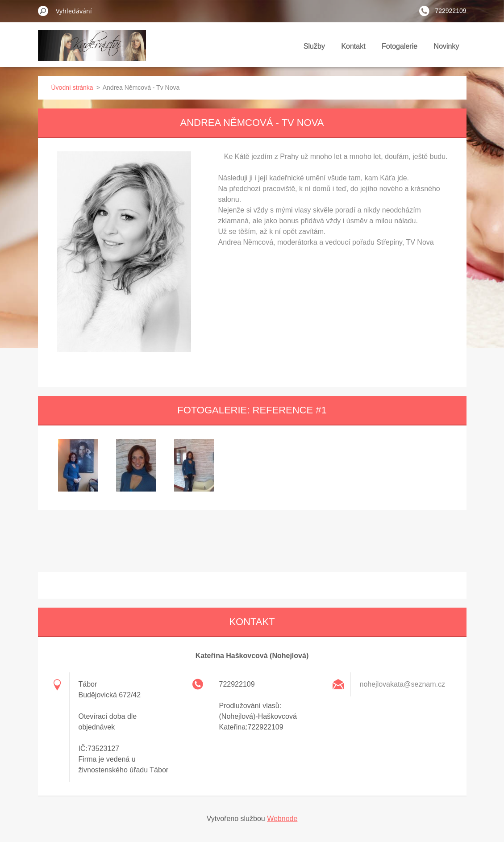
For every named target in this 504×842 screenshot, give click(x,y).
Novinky (447, 46)
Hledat (43, 11)
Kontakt (353, 46)
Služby (314, 46)
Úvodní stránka (72, 88)
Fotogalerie (400, 46)
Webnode (282, 819)
